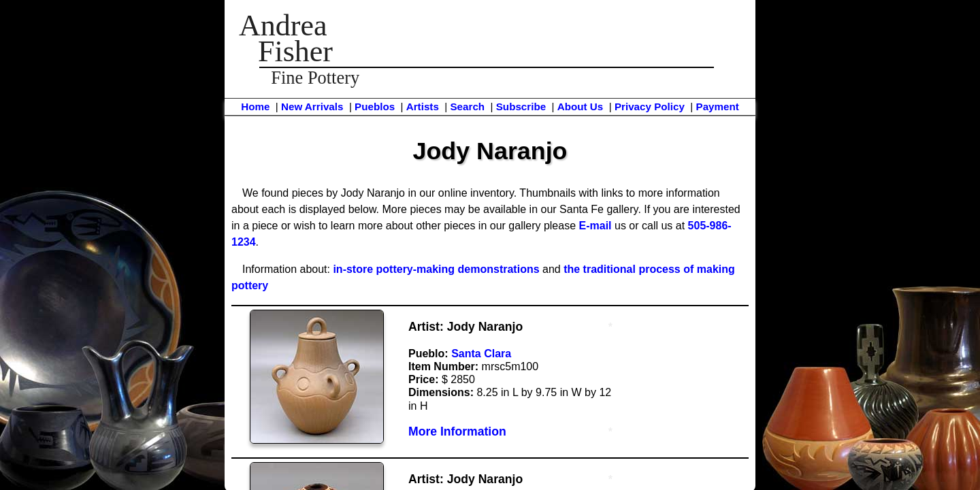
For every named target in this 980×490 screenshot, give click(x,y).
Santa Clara (481, 354)
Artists (423, 107)
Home (255, 107)
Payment (718, 107)
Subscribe (521, 107)
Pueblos (375, 107)
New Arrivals (312, 107)
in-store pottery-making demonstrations (436, 269)
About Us (581, 107)
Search (467, 107)
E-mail (595, 226)
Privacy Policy (650, 107)
